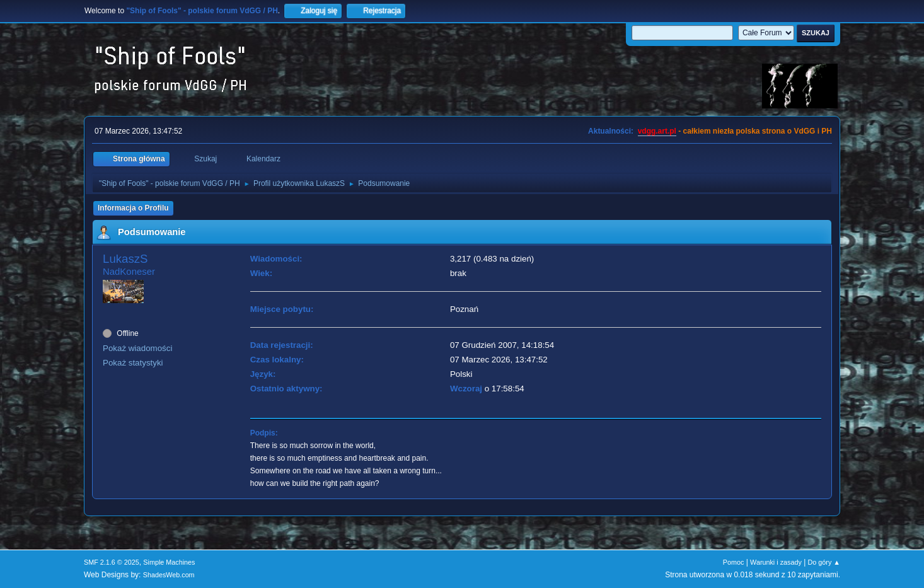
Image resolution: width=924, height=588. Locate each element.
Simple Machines (169, 562)
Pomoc (734, 562)
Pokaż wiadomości (137, 348)
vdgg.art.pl (657, 131)
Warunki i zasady (776, 562)
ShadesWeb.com (169, 575)
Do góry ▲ (824, 562)
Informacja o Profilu (133, 208)
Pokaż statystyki (133, 363)
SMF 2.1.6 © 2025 (112, 562)
